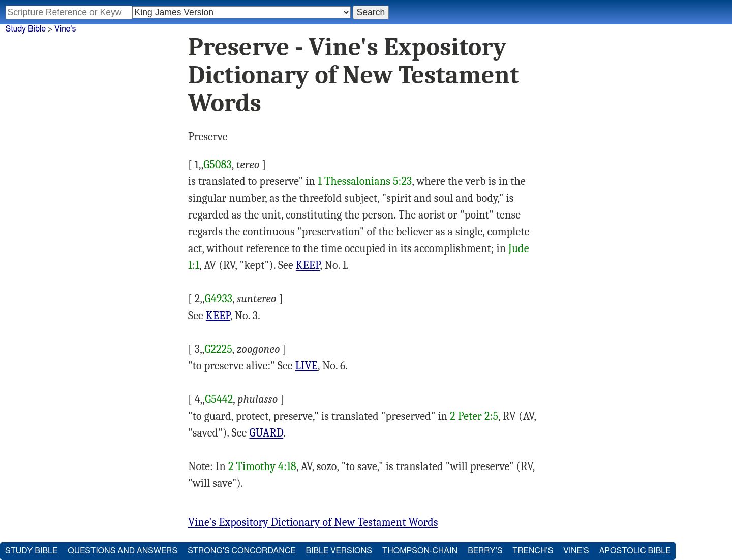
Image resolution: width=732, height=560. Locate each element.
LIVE (307, 366)
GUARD (266, 433)
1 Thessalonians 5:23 (365, 181)
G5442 (219, 399)
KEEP (308, 265)
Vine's (65, 29)
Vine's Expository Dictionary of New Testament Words (313, 522)
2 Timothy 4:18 (262, 466)
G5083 (217, 165)
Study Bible (26, 29)
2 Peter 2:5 (474, 416)
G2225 (219, 349)
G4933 (219, 299)
